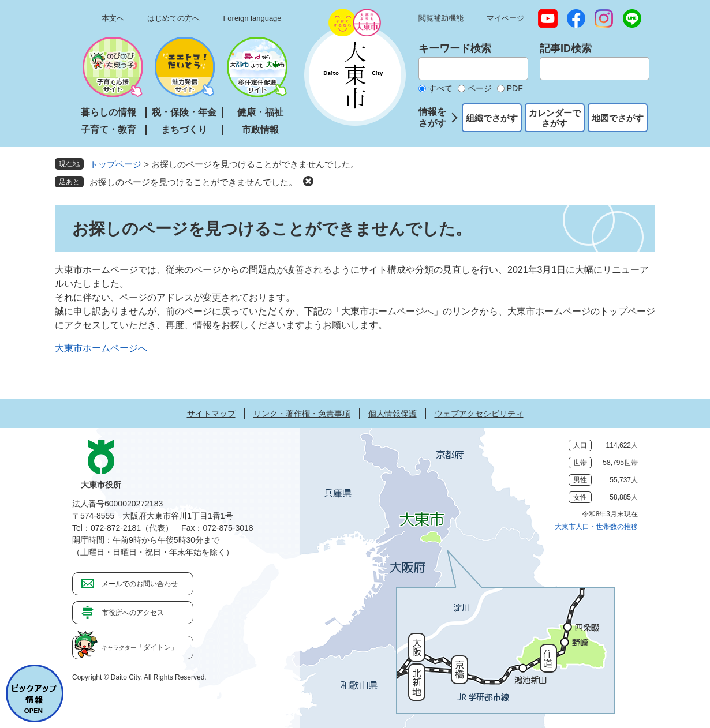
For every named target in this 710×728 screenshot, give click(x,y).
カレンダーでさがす (555, 118)
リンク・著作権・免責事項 (302, 414)
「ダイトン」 (140, 647)
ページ (480, 88)
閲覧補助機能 (441, 18)
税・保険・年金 (184, 112)
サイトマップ (211, 414)
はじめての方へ (173, 18)
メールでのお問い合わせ (140, 584)
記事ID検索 (566, 48)
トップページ (115, 164)
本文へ (113, 18)
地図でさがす (618, 118)
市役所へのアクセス (133, 613)
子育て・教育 (109, 130)
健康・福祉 (260, 112)
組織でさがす (492, 118)
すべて (440, 88)
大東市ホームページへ (101, 348)
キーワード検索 (455, 48)
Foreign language (252, 18)
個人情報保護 (393, 414)
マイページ (505, 18)
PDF (515, 88)
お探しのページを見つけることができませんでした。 (193, 182)
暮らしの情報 (109, 112)
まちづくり (184, 130)
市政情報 (260, 130)
